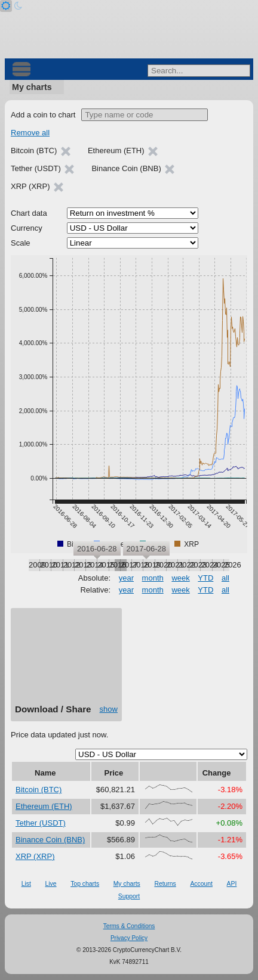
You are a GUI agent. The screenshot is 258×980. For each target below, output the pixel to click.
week (180, 578)
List (26, 884)
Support (129, 896)
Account (201, 884)
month (153, 578)
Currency (27, 228)
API (232, 884)
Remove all (30, 133)
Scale (21, 243)
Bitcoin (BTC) (39, 790)
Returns (165, 884)
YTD (205, 578)
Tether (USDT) (41, 823)
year (126, 578)
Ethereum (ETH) (44, 806)
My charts (32, 87)
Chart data (29, 213)
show (109, 709)
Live (50, 884)
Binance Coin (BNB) (50, 840)
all (225, 578)
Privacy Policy (129, 938)
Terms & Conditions (129, 926)
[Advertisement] (66, 660)
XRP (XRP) (35, 856)
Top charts (85, 884)
